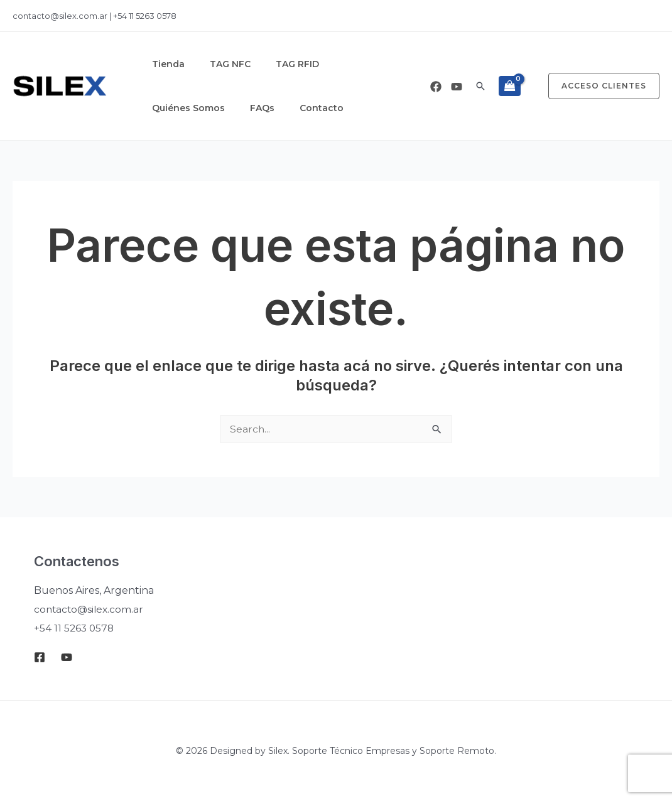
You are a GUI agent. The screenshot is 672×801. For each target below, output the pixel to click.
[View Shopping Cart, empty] (510, 86)
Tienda (162, 64)
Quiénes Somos (337, 64)
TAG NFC (211, 64)
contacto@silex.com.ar (61, 16)
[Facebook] (436, 87)
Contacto (168, 108)
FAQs (398, 64)
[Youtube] (457, 87)
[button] (480, 86)
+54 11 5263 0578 (145, 16)
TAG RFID (266, 64)
